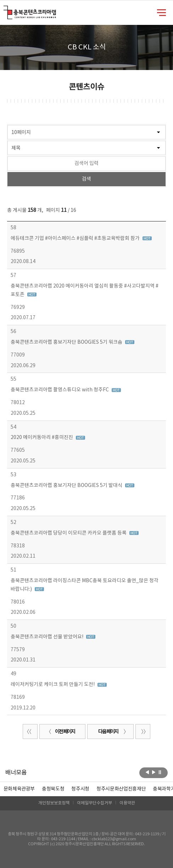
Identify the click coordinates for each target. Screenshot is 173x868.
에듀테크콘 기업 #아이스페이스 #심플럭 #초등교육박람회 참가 (76, 239)
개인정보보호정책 (54, 803)
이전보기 (147, 772)
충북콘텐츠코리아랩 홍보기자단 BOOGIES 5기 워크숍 (67, 342)
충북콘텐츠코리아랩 (5, 10)
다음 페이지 (112, 732)
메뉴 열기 (161, 12)
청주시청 (80, 789)
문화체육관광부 (19, 789)
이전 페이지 (61, 732)
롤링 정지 (160, 772)
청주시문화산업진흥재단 (121, 789)
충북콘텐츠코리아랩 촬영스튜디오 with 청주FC (60, 390)
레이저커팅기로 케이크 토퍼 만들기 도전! (53, 685)
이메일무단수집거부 (94, 803)
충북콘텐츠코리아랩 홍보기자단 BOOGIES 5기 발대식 (67, 486)
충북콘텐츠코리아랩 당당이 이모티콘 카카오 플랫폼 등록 (69, 533)
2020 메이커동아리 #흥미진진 (42, 438)
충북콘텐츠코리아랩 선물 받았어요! (48, 637)
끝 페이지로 (143, 732)
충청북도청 (53, 789)
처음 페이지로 (30, 732)
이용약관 (127, 803)
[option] (53, 789)
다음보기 (154, 772)
